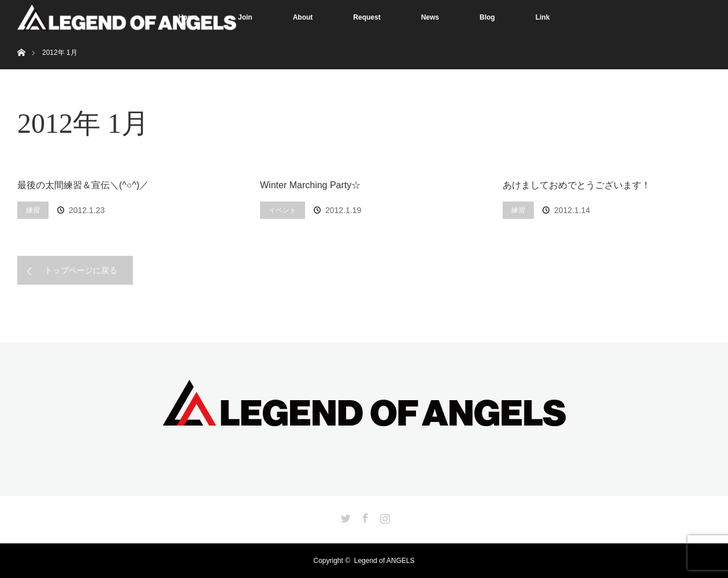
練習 (33, 210)
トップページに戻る (81, 270)
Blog (487, 17)
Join (245, 17)
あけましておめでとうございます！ (577, 185)
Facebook (364, 516)
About (303, 17)
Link (543, 17)
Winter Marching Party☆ (310, 185)
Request (367, 17)
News (430, 17)
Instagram (384, 516)
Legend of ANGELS (385, 561)
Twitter (344, 516)
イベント (283, 210)
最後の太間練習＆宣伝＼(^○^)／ (83, 185)
